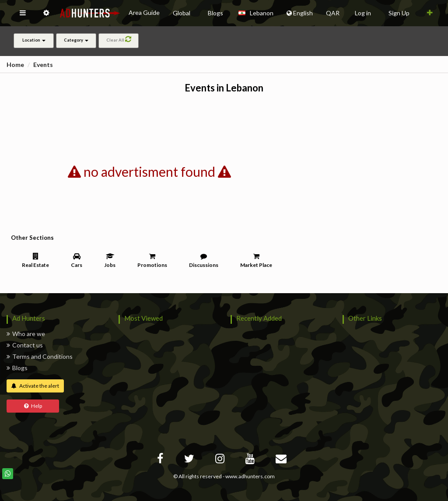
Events (43, 65)
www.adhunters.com (250, 476)
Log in (363, 13)
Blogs (17, 368)
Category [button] (76, 40)
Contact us (25, 345)
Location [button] (34, 40)
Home (15, 65)
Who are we (26, 334)
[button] (23, 13)
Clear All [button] (119, 39)
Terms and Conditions (40, 356)
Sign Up (399, 13)
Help (33, 406)
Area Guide (144, 12)
